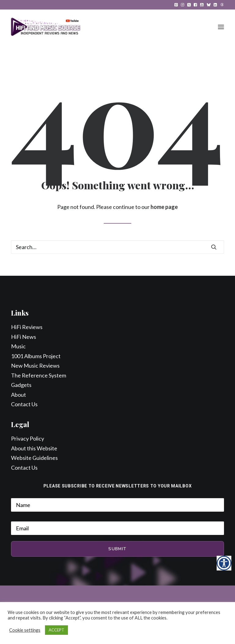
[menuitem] (176, 5)
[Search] (117, 247)
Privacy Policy (28, 438)
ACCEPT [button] (56, 630)
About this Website (34, 448)
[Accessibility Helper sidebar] (224, 563)
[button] (176, 5)
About (19, 395)
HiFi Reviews (27, 327)
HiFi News (24, 337)
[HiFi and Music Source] (46, 27)
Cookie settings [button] (25, 630)
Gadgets (21, 385)
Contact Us (24, 404)
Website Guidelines (34, 458)
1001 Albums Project (36, 356)
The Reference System (39, 375)
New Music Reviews (35, 366)
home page (164, 207)
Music (18, 346)
